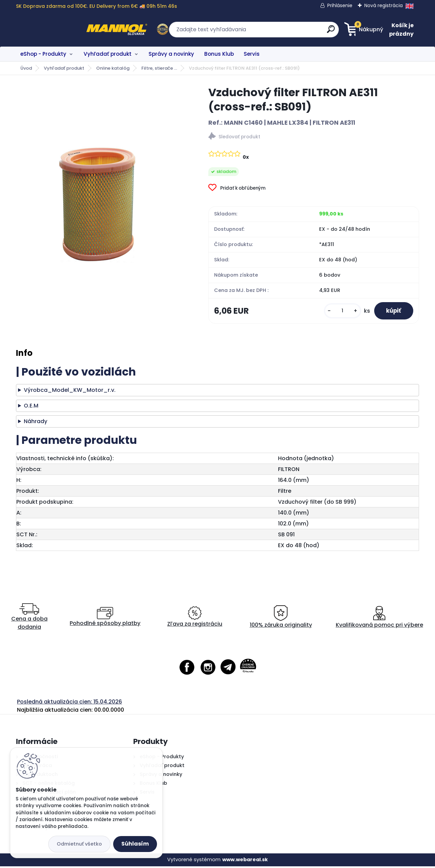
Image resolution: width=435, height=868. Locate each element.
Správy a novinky (171, 54)
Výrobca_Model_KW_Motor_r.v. (70, 392)
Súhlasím (135, 844)
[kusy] (338, 312)
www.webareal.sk (245, 862)
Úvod (26, 68)
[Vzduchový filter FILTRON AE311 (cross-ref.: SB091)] (101, 185)
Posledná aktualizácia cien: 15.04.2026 (69, 703)
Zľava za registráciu (195, 619)
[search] (284, 32)
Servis (252, 54)
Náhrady (36, 423)
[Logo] (58, 30)
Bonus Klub (219, 54)
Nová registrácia (384, 5)
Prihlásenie (340, 5)
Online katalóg (113, 68)
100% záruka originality (281, 619)
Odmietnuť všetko (79, 844)
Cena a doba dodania (29, 619)
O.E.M (31, 408)
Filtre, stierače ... (159, 68)
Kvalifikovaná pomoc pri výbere (379, 619)
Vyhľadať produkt (108, 54)
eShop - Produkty (43, 54)
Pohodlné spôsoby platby (105, 619)
